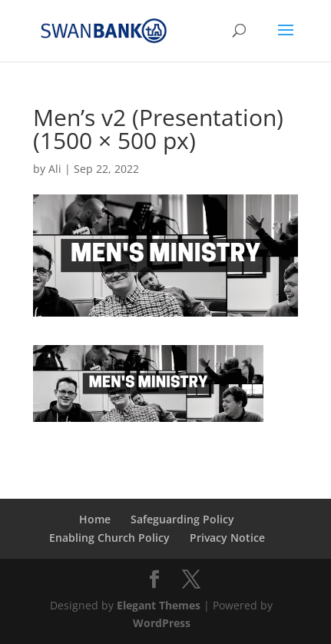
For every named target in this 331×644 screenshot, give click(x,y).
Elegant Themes (159, 605)
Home (95, 519)
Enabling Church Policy (109, 538)
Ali (55, 169)
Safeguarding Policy (182, 519)
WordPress (162, 623)
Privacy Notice (227, 538)
